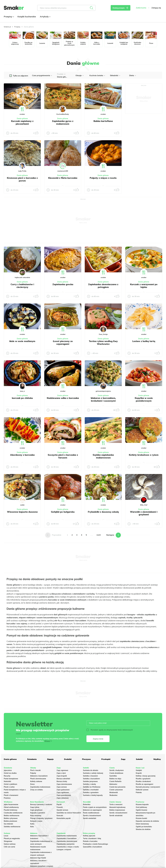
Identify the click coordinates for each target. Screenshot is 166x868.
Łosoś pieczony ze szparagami (63, 343)
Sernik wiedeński (90, 818)
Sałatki (139, 759)
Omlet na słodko (10, 773)
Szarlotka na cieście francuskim (69, 813)
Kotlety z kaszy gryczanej (146, 776)
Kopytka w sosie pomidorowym (144, 399)
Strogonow (8, 841)
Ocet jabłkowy (141, 807)
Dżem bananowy (142, 824)
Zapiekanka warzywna (66, 844)
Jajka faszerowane (11, 804)
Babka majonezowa (117, 810)
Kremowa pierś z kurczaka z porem (22, 179)
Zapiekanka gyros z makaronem (63, 122)
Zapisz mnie (98, 739)
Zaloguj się (156, 8)
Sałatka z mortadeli (91, 790)
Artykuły (45, 17)
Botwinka (87, 804)
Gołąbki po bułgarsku (63, 512)
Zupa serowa (62, 787)
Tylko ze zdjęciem (20, 76)
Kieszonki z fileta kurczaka (63, 178)
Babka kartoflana (103, 121)
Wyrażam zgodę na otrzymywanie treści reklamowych (110, 730)
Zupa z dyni (61, 773)
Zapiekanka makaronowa (40, 787)
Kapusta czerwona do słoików (147, 821)
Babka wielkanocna (12, 816)
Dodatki (68, 759)
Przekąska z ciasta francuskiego (95, 844)
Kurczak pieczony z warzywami (148, 787)
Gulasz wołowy (10, 844)
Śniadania (32, 759)
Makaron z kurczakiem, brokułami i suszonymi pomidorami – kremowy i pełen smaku (103, 402)
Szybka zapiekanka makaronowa (103, 456)
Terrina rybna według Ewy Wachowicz (103, 343)
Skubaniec (113, 795)
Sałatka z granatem (91, 792)
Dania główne (22, 119)
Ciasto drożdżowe (116, 773)
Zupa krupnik (62, 776)
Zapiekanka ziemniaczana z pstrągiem (103, 286)
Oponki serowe (62, 810)
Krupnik (139, 773)
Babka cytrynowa (11, 818)
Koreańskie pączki (64, 818)
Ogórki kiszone (142, 810)
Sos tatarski (8, 824)
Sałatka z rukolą (89, 784)
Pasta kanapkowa (11, 779)
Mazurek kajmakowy (117, 807)
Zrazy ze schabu (36, 790)
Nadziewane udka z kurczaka (63, 398)
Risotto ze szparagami (145, 784)
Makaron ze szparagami (92, 810)
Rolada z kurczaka (90, 841)
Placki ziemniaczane (38, 779)
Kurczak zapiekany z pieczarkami (22, 122)
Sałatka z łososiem (90, 776)
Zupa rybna (35, 807)
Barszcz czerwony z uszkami (41, 804)
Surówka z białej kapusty (93, 795)
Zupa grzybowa (36, 810)
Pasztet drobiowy (11, 810)
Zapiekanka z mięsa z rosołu (68, 847)
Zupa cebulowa (63, 798)
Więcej (47, 741)
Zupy (123, 759)
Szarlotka (113, 776)
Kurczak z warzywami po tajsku (144, 286)
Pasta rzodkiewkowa (91, 813)
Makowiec (113, 784)
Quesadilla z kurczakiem (93, 847)
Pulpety (33, 773)
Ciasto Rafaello (115, 781)
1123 (99, 535)
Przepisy (9, 17)
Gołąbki (139, 770)
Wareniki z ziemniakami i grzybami (144, 513)
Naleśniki (7, 781)
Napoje (50, 759)
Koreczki (60, 816)
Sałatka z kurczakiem (91, 779)
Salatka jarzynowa (90, 781)
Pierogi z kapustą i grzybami (41, 818)
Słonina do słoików (143, 829)
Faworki (60, 807)
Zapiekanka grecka (63, 284)
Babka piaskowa (10, 821)
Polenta (139, 792)
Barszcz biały (62, 781)
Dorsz (32, 784)
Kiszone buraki (141, 818)
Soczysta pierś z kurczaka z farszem (63, 456)
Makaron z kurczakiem (39, 776)
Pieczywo (86, 759)
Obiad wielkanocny (11, 807)
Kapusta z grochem (38, 813)
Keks (32, 827)
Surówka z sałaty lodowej (93, 773)
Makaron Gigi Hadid (38, 858)
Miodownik (114, 792)
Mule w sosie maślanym (22, 341)
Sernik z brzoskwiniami (92, 816)
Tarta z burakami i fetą (92, 838)
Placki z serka (9, 787)
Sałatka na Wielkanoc (92, 787)
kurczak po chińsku (22, 398)
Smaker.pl (7, 27)
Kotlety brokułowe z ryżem (144, 455)
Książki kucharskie (27, 17)
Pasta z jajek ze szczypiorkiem (95, 807)
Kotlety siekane (36, 781)
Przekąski (106, 759)
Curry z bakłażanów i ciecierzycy (22, 286)
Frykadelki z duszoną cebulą (103, 512)
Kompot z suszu (36, 821)
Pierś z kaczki (35, 770)
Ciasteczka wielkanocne (13, 813)
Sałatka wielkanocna (12, 827)
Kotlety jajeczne (89, 836)
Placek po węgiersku (12, 838)
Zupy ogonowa (62, 770)
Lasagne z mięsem (64, 850)
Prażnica (7, 798)
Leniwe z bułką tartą (144, 341)
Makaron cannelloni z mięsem (42, 866)
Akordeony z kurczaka (22, 455)
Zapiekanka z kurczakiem (67, 838)
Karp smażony (36, 816)
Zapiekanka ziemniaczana (67, 841)
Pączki (59, 804)
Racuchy (7, 776)
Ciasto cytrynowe (116, 790)
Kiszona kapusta (142, 804)
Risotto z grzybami (143, 779)
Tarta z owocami (116, 804)
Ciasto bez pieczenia (117, 787)
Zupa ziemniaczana (64, 784)
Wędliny (157, 759)
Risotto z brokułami (143, 781)
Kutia (32, 824)
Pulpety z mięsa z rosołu (103, 178)
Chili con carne (9, 847)
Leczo (6, 836)
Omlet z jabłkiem (10, 784)
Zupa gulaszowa (63, 790)
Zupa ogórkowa (63, 792)
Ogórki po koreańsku (144, 827)
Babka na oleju (115, 779)
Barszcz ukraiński (63, 779)
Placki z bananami (11, 795)
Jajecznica (8, 770)
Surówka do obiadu (91, 770)
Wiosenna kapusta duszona (22, 512)
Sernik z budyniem (117, 770)
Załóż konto (141, 8)
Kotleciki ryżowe (142, 790)
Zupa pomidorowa (64, 795)
